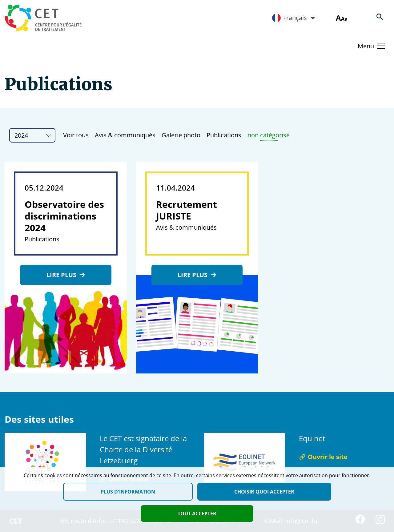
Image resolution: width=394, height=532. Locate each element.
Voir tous (76, 135)
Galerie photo (181, 135)
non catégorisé (269, 135)
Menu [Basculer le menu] (366, 46)
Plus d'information (128, 492)
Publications (224, 135)
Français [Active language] (294, 18)
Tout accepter (197, 514)
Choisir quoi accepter (264, 492)
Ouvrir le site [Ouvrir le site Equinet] (323, 457)
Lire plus (66, 275)
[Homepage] (43, 18)
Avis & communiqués (125, 135)
